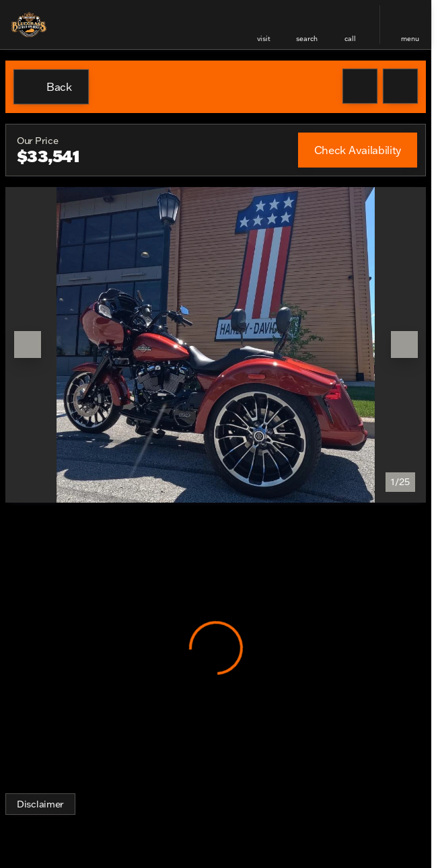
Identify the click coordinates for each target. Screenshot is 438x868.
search (307, 39)
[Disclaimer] (40, 804)
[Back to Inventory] (51, 87)
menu (410, 39)
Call (350, 39)
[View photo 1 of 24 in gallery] (216, 345)
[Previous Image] (28, 345)
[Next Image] (404, 345)
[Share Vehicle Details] (400, 86)
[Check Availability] (358, 150)
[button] (264, 25)
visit (264, 39)
